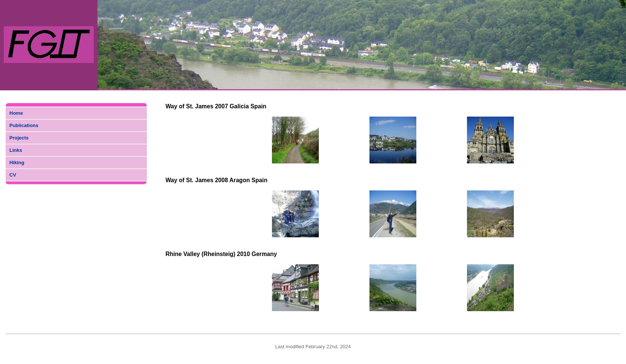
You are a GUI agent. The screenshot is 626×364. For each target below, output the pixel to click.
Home (16, 113)
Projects (19, 138)
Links (16, 150)
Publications (24, 125)
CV (13, 175)
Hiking (17, 163)
